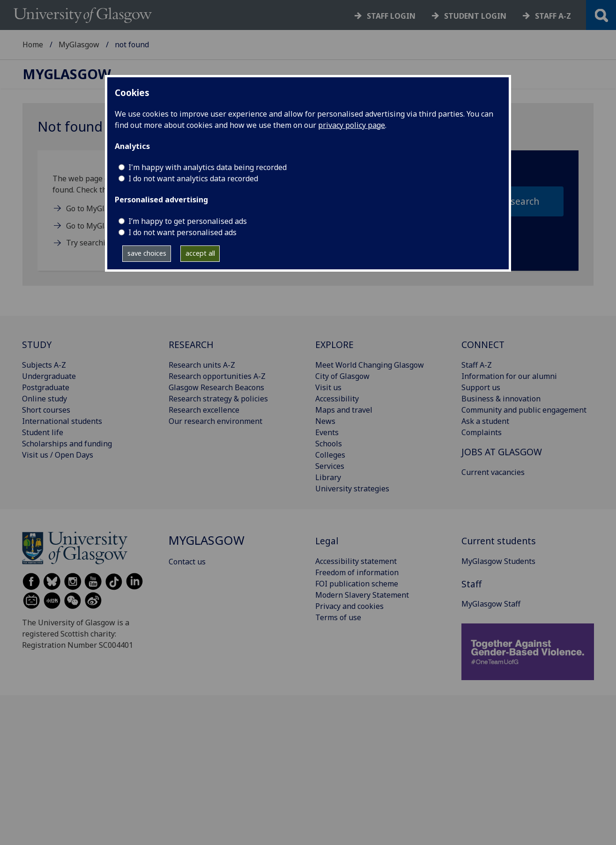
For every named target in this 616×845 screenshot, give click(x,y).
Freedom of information (357, 572)
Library (328, 477)
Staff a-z (553, 16)
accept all (200, 253)
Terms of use (338, 617)
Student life (43, 432)
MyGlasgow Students (498, 561)
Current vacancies (493, 472)
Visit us (328, 387)
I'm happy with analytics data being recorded (208, 167)
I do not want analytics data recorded (193, 178)
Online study (45, 399)
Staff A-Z (477, 365)
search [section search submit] (525, 201)
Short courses (46, 410)
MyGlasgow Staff (491, 604)
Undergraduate (49, 376)
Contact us (187, 562)
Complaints (482, 432)
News (325, 421)
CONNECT (483, 345)
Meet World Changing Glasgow (370, 365)
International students (62, 421)
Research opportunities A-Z (217, 376)
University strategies (352, 489)
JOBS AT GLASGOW (502, 452)
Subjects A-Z (44, 365)
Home (33, 44)
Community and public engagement (524, 410)
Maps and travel (344, 410)
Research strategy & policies (218, 399)
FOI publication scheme (357, 584)
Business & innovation (501, 399)
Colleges (330, 455)
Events (327, 432)
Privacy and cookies (349, 606)
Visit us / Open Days (58, 455)
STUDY (37, 345)
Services (330, 466)
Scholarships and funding (67, 444)
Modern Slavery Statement (362, 595)
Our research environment (215, 421)
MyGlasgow (79, 44)
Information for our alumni (509, 376)
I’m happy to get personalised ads (188, 221)
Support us (481, 387)
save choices (147, 253)
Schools (329, 444)
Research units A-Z (202, 365)
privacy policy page (352, 125)
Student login (475, 16)
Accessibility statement (356, 561)
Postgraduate (46, 387)
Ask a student (485, 421)
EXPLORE (334, 345)
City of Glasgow (342, 376)
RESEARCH (191, 345)
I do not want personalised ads (182, 232)
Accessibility (337, 399)
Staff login (391, 16)
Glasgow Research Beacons (216, 387)
